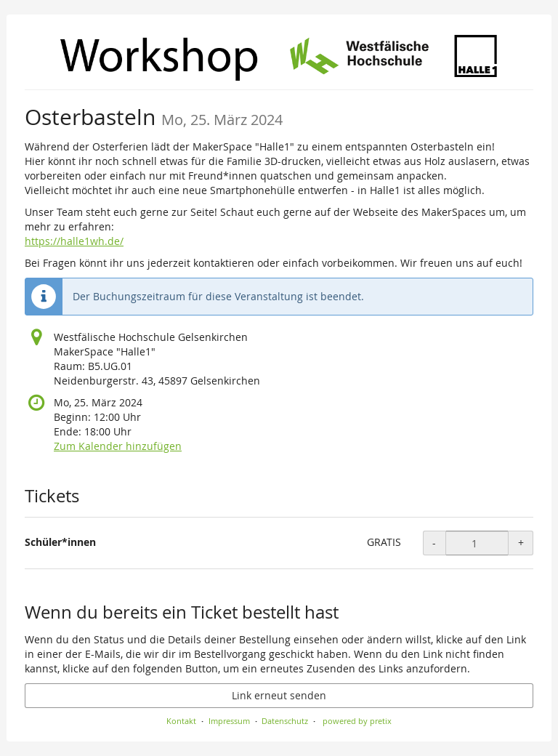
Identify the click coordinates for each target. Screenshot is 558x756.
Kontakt (181, 721)
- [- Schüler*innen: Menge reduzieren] (434, 543)
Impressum (229, 721)
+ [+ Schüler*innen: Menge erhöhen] (521, 543)
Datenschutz (285, 721)
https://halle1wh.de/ (74, 241)
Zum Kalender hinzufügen (118, 446)
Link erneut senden (279, 695)
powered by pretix (357, 721)
